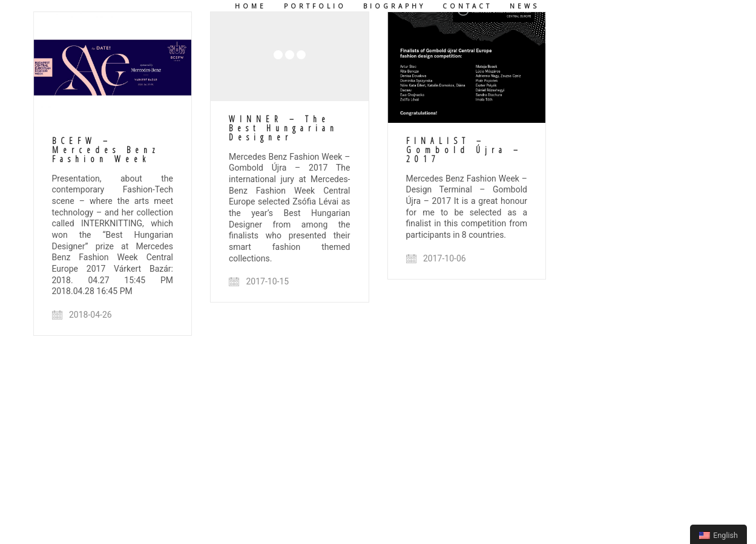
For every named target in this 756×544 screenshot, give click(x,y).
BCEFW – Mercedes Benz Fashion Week (106, 150)
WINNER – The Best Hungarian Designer (284, 128)
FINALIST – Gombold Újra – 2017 (464, 150)
